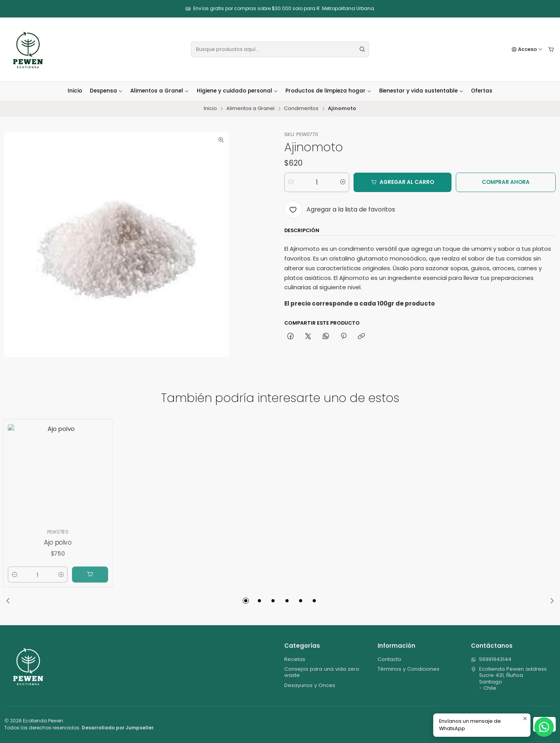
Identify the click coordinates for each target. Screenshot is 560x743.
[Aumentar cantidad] (343, 182)
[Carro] (551, 50)
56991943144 (491, 659)
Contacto (389, 659)
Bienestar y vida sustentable (421, 91)
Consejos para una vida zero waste (322, 672)
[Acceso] (527, 50)
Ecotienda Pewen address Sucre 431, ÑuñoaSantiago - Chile (509, 678)
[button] (246, 601)
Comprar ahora (506, 182)
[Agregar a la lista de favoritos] (339, 209)
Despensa (106, 91)
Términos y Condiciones (409, 669)
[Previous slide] (10, 601)
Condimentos (301, 109)
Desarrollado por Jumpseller (118, 728)
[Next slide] (550, 601)
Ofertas (482, 91)
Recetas (295, 659)
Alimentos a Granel (160, 91)
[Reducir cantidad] (291, 182)
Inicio (75, 91)
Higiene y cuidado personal (237, 91)
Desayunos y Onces (310, 685)
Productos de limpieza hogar (328, 91)
